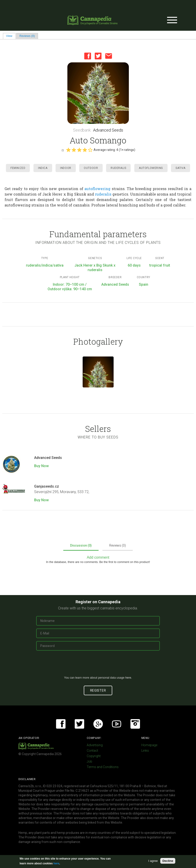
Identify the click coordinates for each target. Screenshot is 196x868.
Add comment (98, 557)
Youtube (117, 724)
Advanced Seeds (108, 130)
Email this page (109, 56)
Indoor (66, 168)
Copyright (94, 756)
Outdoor (91, 168)
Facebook (88, 56)
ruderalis (103, 194)
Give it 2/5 (74, 150)
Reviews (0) (27, 36)
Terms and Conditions (103, 767)
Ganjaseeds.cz (47, 486)
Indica (43, 168)
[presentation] (98, 665)
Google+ (98, 724)
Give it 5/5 (90, 150)
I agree (153, 861)
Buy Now (41, 466)
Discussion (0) (81, 545)
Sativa (181, 168)
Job (89, 761)
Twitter (98, 56)
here (128, 678)
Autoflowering (151, 168)
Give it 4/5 (85, 150)
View (11, 36)
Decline (168, 861)
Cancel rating (63, 150)
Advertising (95, 745)
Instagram (135, 724)
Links (145, 751)
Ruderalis (118, 168)
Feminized (18, 168)
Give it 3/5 (79, 150)
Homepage (149, 745)
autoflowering (97, 189)
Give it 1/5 (68, 150)
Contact (92, 751)
